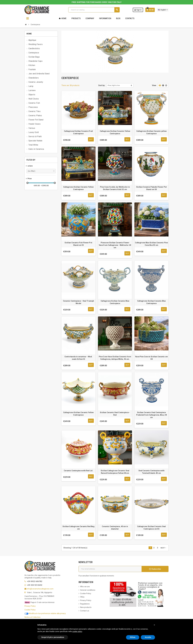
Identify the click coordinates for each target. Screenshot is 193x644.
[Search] (94, 10)
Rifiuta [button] (133, 637)
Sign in (138, 10)
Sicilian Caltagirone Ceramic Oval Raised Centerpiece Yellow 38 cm (115, 472)
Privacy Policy (30, 606)
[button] (154, 625)
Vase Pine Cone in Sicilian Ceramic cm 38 (151, 358)
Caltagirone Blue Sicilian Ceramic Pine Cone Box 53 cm (151, 244)
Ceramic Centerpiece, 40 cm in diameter (115, 528)
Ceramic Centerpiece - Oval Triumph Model (79, 302)
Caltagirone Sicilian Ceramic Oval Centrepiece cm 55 (152, 528)
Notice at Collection (32, 617)
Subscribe (155, 569)
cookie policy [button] (77, 631)
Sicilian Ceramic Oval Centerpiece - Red (115, 414)
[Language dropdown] (163, 10)
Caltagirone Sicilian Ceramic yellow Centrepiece (152, 132)
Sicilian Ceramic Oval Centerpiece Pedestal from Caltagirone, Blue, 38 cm (151, 415)
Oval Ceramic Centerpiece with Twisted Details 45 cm (151, 472)
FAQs (82, 597)
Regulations (85, 604)
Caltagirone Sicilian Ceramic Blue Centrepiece (115, 302)
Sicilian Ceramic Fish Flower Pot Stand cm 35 (78, 244)
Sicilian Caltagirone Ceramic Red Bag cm (78, 528)
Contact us (85, 611)
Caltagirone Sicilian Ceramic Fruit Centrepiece (78, 132)
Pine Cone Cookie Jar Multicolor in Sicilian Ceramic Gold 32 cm (115, 188)
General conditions (88, 590)
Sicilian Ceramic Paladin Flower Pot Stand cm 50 (152, 188)
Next (164, 548)
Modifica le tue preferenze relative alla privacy (45, 614)
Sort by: (102, 85)
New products (86, 607)
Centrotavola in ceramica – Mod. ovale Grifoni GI (78, 358)
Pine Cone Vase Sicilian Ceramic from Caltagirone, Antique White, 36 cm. (115, 358)
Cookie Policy (30, 610)
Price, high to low (114, 85)
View (154, 85)
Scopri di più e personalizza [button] (53, 637)
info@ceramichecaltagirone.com (40, 589)
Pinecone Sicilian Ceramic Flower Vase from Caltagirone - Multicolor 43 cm (115, 245)
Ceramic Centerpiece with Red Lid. (78, 471)
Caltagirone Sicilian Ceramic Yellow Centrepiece (115, 132)
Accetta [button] (148, 637)
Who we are (85, 587)
